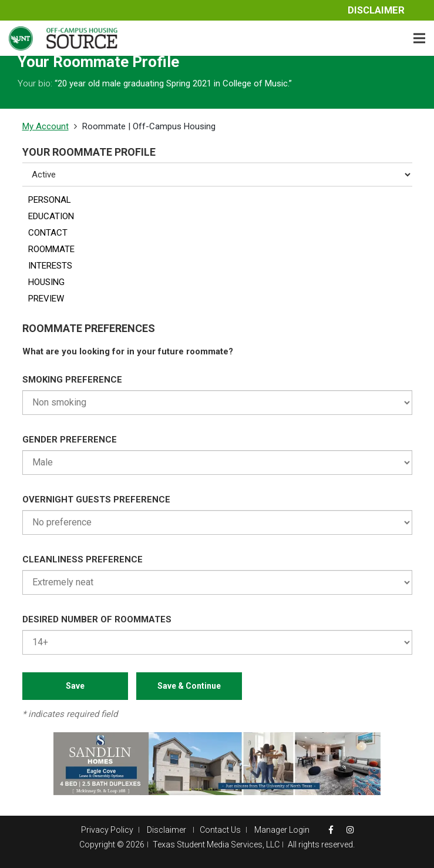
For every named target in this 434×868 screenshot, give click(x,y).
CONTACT (48, 233)
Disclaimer (376, 10)
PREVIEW (46, 299)
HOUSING (46, 282)
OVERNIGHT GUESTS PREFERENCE (96, 500)
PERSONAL (50, 200)
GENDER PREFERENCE (70, 440)
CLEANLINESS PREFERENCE (83, 559)
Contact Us (220, 830)
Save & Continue (189, 686)
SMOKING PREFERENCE (72, 380)
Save (75, 686)
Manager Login (282, 830)
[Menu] (419, 38)
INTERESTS (50, 266)
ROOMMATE (51, 249)
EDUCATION (51, 216)
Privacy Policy (107, 830)
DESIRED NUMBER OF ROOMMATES (97, 619)
